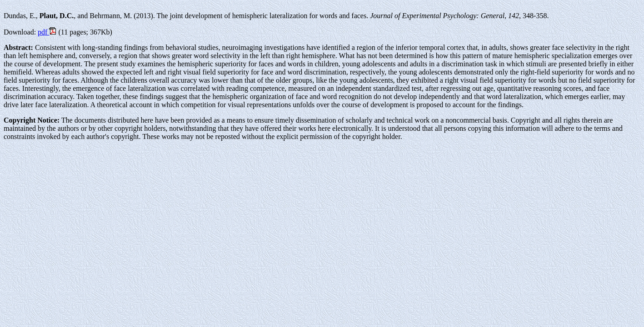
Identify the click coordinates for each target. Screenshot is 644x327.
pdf (47, 32)
